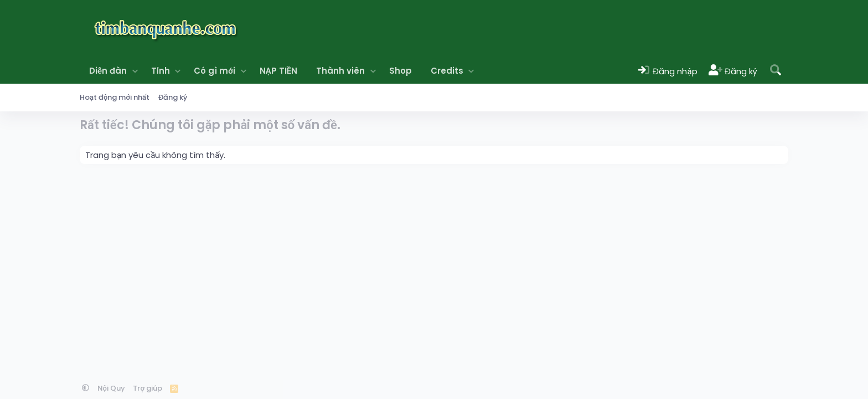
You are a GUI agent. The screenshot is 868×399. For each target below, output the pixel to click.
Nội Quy (111, 388)
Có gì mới (215, 71)
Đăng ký (173, 97)
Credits (447, 71)
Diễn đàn (108, 71)
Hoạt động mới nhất (115, 97)
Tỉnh (161, 71)
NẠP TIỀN (278, 71)
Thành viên (340, 71)
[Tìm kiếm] (776, 71)
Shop (401, 71)
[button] (135, 71)
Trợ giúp (148, 388)
